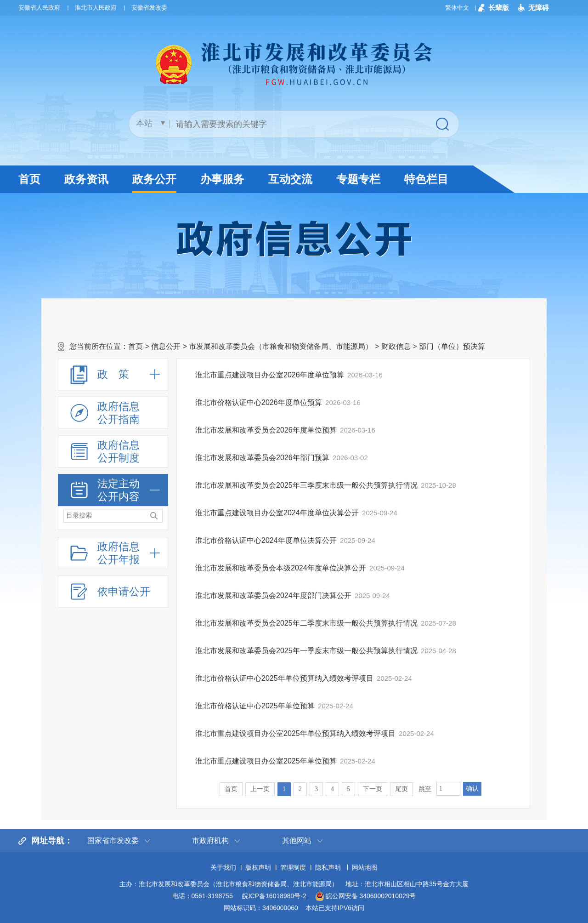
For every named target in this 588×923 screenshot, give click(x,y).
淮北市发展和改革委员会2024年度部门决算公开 (273, 595)
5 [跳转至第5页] (348, 789)
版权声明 (258, 867)
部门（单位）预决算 (452, 346)
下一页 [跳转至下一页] (373, 789)
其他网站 (297, 840)
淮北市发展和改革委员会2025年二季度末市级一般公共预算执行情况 (306, 623)
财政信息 (396, 346)
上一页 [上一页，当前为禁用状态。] (260, 789)
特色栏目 (426, 179)
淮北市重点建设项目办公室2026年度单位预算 (270, 375)
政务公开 (154, 183)
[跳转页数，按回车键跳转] (448, 789)
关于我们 (223, 867)
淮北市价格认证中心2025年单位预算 (255, 706)
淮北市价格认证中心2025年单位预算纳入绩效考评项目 (284, 678)
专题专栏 (358, 179)
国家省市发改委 (113, 840)
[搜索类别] (150, 123)
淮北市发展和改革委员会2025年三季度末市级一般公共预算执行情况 (306, 485)
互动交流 (290, 179)
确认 (472, 789)
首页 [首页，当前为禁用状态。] (231, 789)
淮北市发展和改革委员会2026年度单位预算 (266, 430)
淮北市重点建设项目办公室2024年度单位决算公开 (277, 513)
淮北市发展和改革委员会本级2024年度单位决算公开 (281, 568)
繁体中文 (457, 8)
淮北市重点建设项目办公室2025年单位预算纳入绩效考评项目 (295, 733)
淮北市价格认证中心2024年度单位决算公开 (266, 540)
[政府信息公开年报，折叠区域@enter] (113, 553)
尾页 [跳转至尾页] (401, 789)
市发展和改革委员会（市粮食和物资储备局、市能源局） (281, 346)
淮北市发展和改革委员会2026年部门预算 (262, 458)
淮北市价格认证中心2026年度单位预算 (259, 402)
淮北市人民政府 (96, 8)
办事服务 (222, 179)
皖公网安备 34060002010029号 (366, 896)
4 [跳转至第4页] (332, 789)
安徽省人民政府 (39, 8)
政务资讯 (86, 179)
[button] (494, 8)
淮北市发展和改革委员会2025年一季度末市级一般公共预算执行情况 (306, 651)
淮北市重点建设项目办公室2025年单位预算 (266, 761)
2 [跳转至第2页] (300, 789)
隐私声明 (328, 867)
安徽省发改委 (149, 8)
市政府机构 (210, 840)
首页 (29, 179)
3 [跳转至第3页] (316, 789)
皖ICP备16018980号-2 (274, 896)
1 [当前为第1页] (284, 789)
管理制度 (293, 867)
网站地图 (365, 867)
